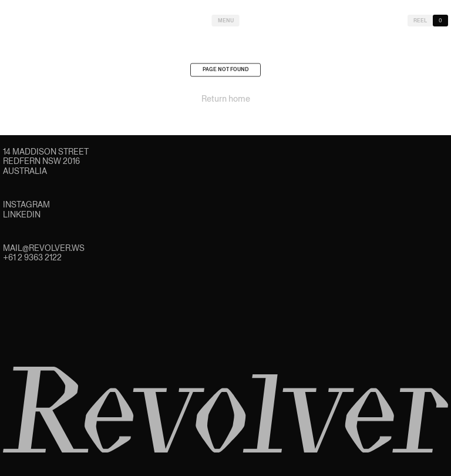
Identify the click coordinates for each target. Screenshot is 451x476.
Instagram (26, 205)
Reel (420, 21)
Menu (226, 21)
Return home (226, 101)
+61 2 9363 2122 (32, 257)
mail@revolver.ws (44, 248)
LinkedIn (22, 214)
